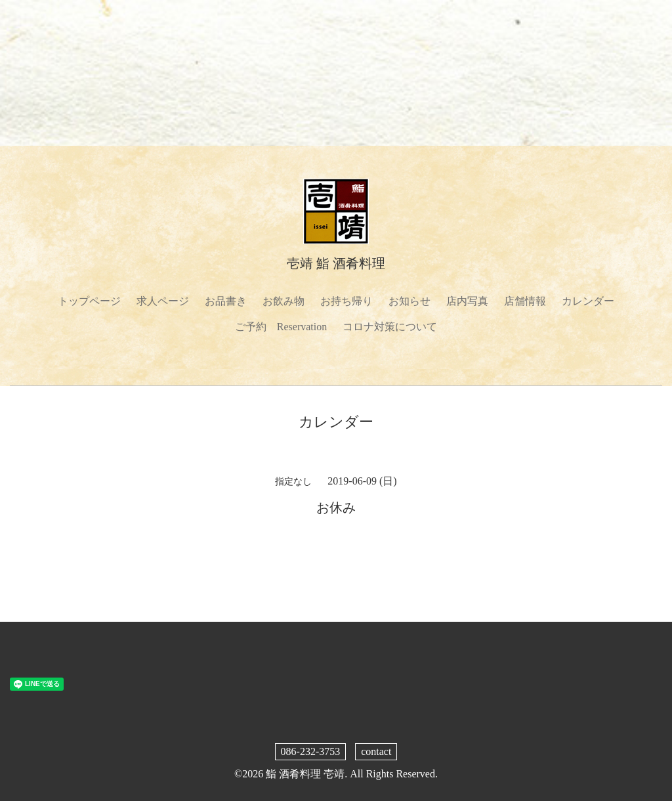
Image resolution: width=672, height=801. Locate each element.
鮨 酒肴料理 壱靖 (305, 774)
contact (376, 751)
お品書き (226, 301)
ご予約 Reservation (281, 327)
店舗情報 (525, 301)
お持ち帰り (346, 301)
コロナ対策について (390, 327)
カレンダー (588, 301)
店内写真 (467, 301)
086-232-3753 (311, 751)
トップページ (89, 301)
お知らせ (409, 301)
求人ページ (163, 301)
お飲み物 (283, 301)
